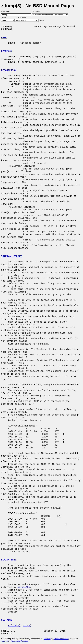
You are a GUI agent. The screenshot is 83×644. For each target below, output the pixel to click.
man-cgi (4, 641)
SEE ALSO (7, 620)
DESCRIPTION (9, 70)
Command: (6, 12)
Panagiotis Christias (19, 641)
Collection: (21, 18)
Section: (37, 12)
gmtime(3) (24, 587)
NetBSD (47, 639)
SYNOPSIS (7, 51)
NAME (4, 38)
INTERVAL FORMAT (11, 256)
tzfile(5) (14, 626)
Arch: (6, 18)
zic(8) (27, 626)
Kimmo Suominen (61, 639)
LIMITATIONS (9, 560)
